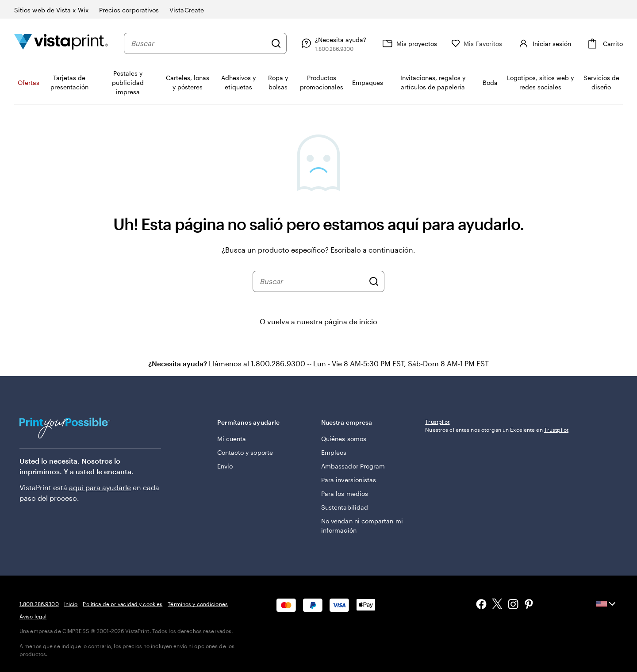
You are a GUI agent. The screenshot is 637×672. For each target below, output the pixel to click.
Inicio (71, 604)
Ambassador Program (353, 466)
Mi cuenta (232, 439)
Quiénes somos (344, 439)
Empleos (334, 452)
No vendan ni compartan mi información (362, 526)
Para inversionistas (349, 480)
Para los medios (345, 493)
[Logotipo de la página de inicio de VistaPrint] (61, 43)
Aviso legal (33, 616)
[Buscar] (294, 43)
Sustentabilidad (345, 507)
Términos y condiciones (198, 604)
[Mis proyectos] (426, 43)
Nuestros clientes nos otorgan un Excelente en (497, 488)
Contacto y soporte (245, 452)
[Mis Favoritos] (495, 44)
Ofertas (29, 83)
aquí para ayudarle (100, 487)
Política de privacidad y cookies (123, 604)
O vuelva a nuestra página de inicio (318, 321)
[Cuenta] (553, 43)
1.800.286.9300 (39, 604)
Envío (225, 466)
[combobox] (207, 43)
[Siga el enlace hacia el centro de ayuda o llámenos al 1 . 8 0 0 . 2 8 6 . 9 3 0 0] (350, 43)
